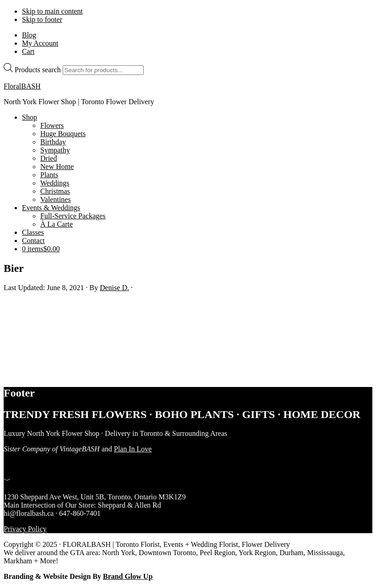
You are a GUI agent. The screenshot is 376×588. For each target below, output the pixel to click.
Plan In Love (133, 449)
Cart (28, 51)
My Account (40, 43)
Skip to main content (52, 11)
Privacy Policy (25, 529)
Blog (29, 35)
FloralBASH (22, 86)
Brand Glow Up (128, 576)
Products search (38, 70)
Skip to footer (42, 19)
